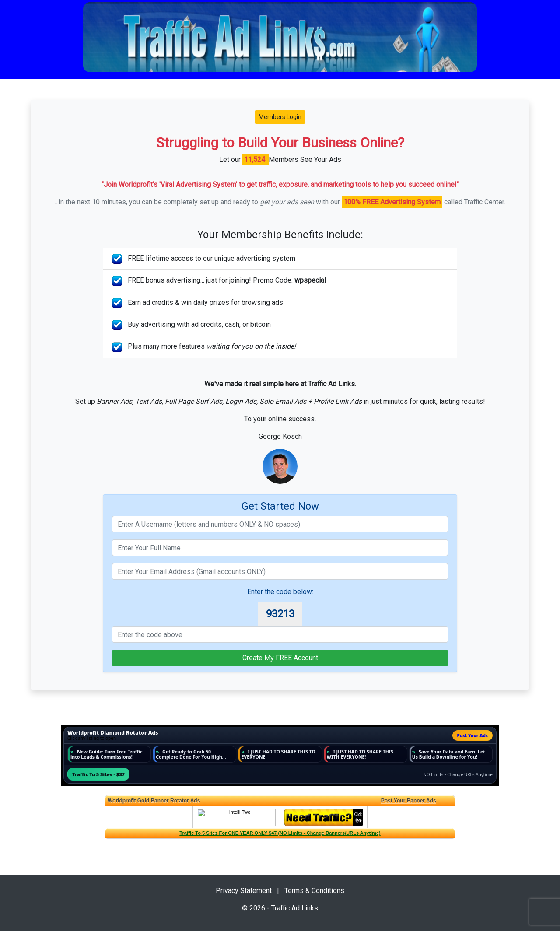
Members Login (280, 117)
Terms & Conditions (314, 891)
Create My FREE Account (280, 658)
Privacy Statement (244, 891)
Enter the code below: (280, 592)
